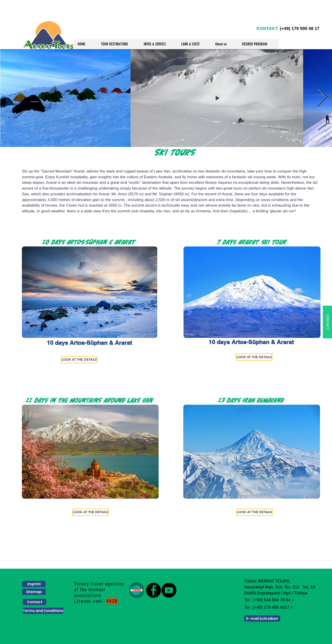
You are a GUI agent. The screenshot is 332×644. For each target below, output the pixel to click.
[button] (119, 44)
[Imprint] (34, 584)
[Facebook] (153, 590)
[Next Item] (323, 98)
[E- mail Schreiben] (262, 619)
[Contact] (35, 602)
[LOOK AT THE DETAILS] (79, 360)
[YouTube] (169, 590)
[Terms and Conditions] (43, 611)
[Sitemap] (34, 592)
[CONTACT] (327, 322)
